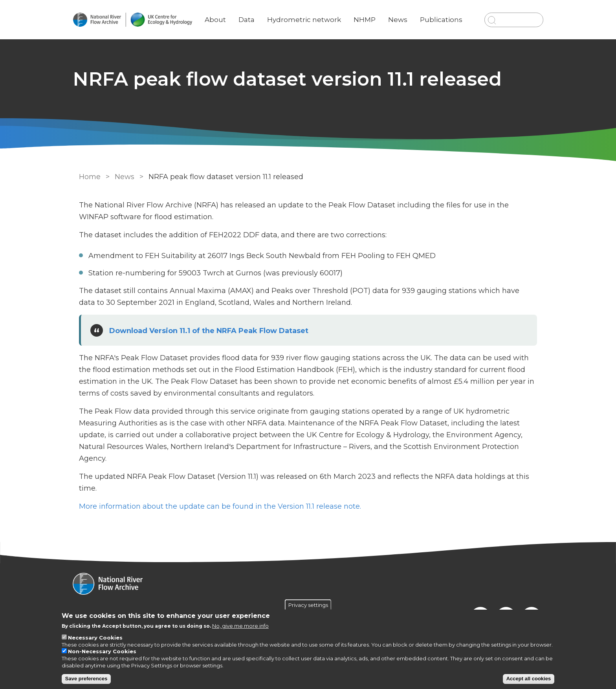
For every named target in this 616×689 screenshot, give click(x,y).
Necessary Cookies (95, 638)
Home (89, 177)
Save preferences (86, 679)
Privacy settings (308, 605)
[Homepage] (308, 585)
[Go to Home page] (138, 20)
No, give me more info (240, 626)
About (221, 14)
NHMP (368, 14)
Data (252, 14)
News (402, 14)
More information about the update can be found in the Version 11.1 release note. (219, 506)
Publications (445, 14)
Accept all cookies (529, 679)
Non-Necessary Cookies (102, 651)
